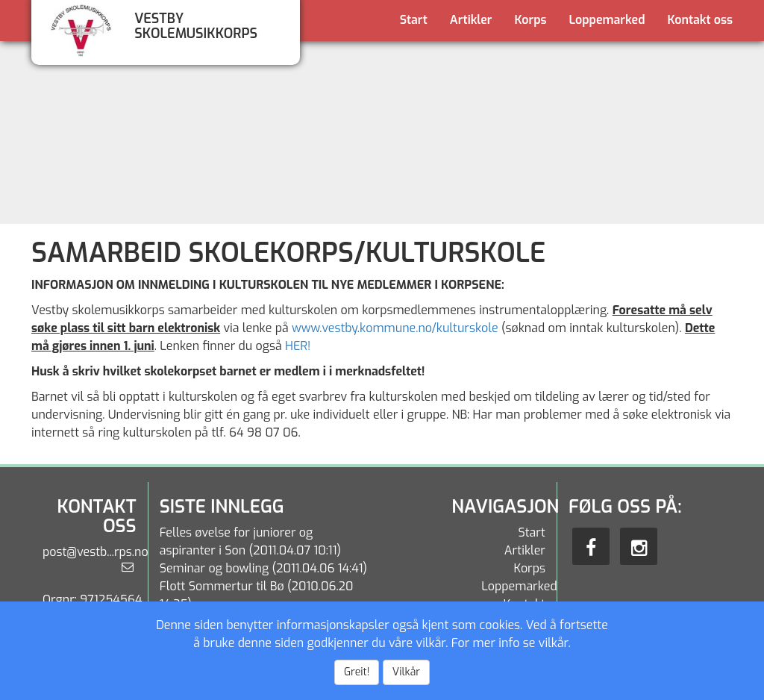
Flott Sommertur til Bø (222, 586)
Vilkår (406, 672)
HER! (298, 346)
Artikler (471, 20)
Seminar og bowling (215, 568)
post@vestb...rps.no (95, 552)
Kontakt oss (700, 20)
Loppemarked (607, 20)
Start (414, 20)
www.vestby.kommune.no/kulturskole (395, 328)
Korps (531, 20)
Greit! (357, 672)
